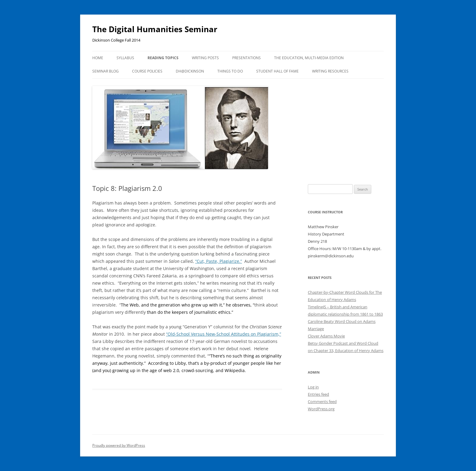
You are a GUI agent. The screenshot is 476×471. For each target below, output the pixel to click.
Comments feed (322, 402)
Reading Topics (163, 58)
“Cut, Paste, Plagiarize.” (219, 261)
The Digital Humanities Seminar (155, 29)
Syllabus (125, 58)
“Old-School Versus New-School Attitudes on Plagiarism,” (224, 334)
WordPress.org (321, 409)
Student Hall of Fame (277, 71)
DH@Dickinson (190, 71)
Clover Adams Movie (326, 336)
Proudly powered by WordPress (119, 445)
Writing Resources (330, 71)
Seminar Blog (105, 71)
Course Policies (147, 71)
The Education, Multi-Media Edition (309, 58)
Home (98, 58)
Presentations (246, 58)
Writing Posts (205, 58)
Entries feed (318, 394)
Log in (313, 387)
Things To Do (230, 71)
